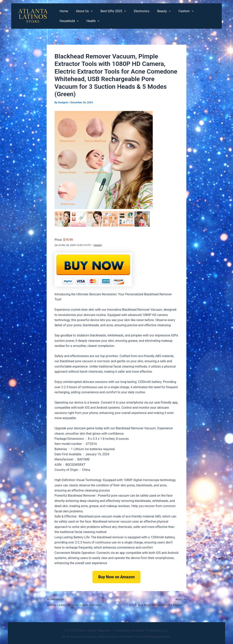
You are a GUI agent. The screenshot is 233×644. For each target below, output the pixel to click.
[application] (88, 11)
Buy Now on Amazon (116, 577)
